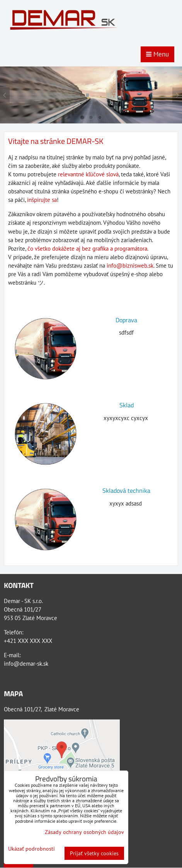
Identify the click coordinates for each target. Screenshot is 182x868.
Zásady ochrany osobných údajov (84, 832)
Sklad (127, 405)
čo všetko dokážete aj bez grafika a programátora (87, 249)
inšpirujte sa (42, 200)
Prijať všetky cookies (94, 853)
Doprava (126, 320)
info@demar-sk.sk (26, 664)
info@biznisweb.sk (130, 266)
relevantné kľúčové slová (88, 174)
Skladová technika (126, 490)
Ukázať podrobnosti (31, 849)
